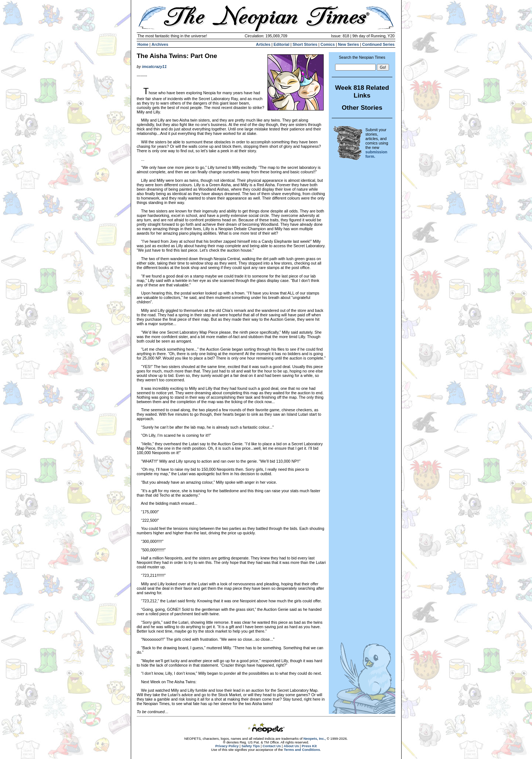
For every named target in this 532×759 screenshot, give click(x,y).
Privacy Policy (227, 746)
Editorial (282, 44)
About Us (291, 746)
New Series (349, 44)
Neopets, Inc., (315, 739)
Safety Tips (251, 746)
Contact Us (272, 746)
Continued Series (378, 44)
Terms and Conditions (302, 750)
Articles (263, 44)
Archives (160, 44)
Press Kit (309, 746)
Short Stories (305, 44)
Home (143, 44)
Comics (328, 44)
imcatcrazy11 (154, 67)
